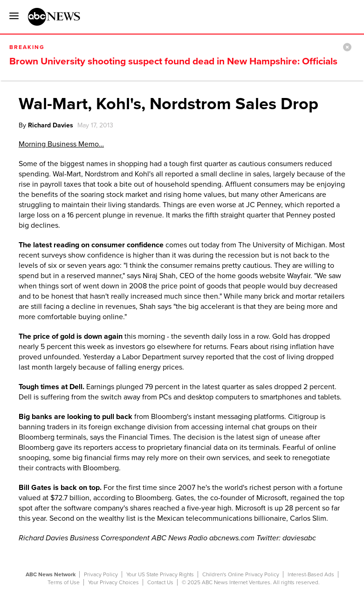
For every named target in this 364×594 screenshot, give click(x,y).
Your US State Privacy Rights (160, 574)
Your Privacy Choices (113, 582)
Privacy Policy (101, 574)
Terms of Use (64, 582)
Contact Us (160, 582)
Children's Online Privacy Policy (241, 574)
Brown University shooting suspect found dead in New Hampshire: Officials (173, 61)
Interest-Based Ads (311, 574)
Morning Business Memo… (61, 144)
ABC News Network (51, 574)
